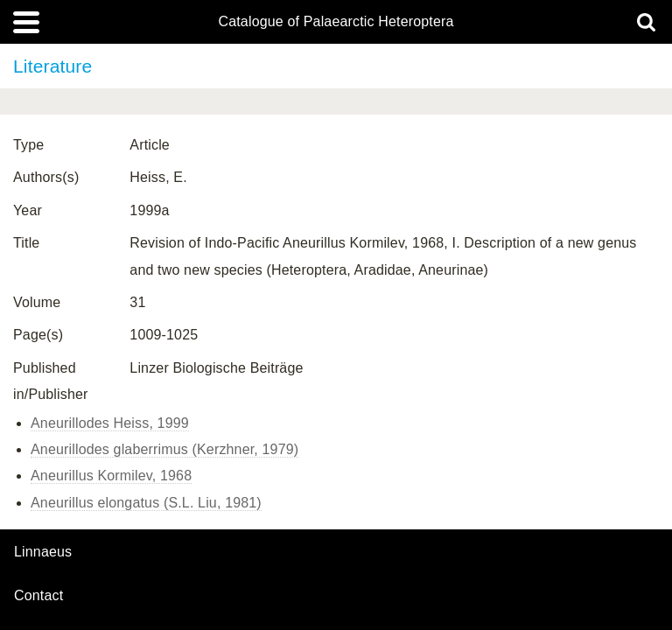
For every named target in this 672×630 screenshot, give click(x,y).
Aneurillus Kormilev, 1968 (111, 476)
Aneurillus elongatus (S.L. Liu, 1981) (146, 503)
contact (38, 595)
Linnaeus (43, 552)
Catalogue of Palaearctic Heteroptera (336, 22)
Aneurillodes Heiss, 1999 (110, 423)
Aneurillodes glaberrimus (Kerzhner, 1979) (164, 449)
